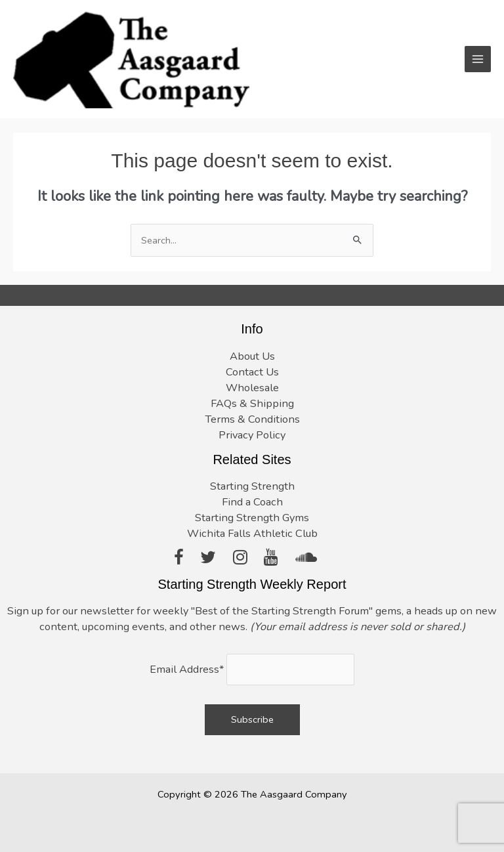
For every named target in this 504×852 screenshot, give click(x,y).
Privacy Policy (252, 435)
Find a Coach (252, 502)
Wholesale (252, 388)
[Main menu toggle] (478, 59)
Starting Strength (252, 486)
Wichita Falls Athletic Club (252, 533)
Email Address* (187, 669)
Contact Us (252, 372)
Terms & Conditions (252, 419)
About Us (252, 356)
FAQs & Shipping (252, 403)
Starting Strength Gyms (252, 518)
